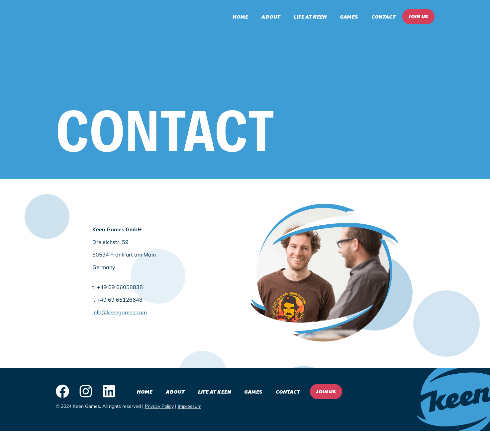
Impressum (190, 406)
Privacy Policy (159, 406)
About (271, 16)
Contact (384, 16)
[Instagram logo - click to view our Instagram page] (86, 392)
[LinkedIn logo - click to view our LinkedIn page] (109, 392)
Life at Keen (310, 16)
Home (240, 16)
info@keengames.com (120, 312)
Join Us (418, 16)
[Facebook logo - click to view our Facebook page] (62, 392)
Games (349, 16)
